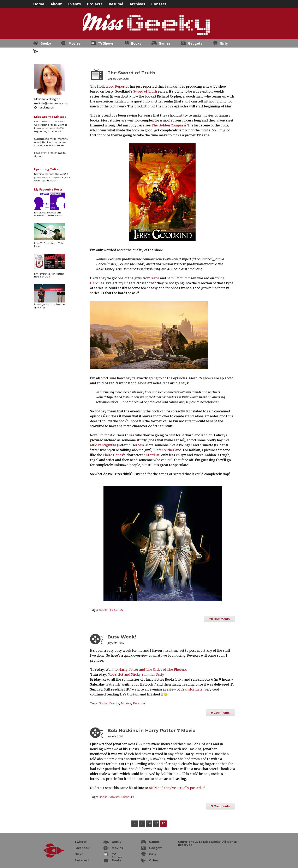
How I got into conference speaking (49, 306)
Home (39, 4)
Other (45, 52)
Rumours (128, 797)
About (56, 4)
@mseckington (44, 107)
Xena (155, 278)
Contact (159, 4)
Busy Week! (122, 637)
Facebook (82, 848)
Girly (224, 43)
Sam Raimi (173, 86)
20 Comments (220, 619)
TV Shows (106, 43)
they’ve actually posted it (184, 788)
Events (74, 4)
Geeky (46, 43)
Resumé (116, 4)
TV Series (116, 610)
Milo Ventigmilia (103, 445)
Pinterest (82, 860)
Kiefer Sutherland (167, 450)
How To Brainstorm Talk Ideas (49, 245)
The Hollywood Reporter (109, 86)
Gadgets (195, 43)
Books (136, 43)
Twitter (81, 842)
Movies (74, 43)
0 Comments (220, 713)
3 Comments (220, 806)
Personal (139, 703)
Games (165, 43)
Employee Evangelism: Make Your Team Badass (48, 214)
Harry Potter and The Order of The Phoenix (153, 670)
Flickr (79, 854)
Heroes (137, 445)
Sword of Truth (145, 91)
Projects (95, 4)
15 (156, 823)
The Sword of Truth (131, 73)
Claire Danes (113, 455)
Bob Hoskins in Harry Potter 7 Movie (151, 730)
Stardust (153, 455)
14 (149, 823)
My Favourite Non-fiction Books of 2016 (49, 275)
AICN (153, 788)
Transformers (192, 689)
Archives (137, 4)
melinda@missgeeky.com (51, 103)
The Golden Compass (168, 125)
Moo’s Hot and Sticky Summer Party (136, 675)
